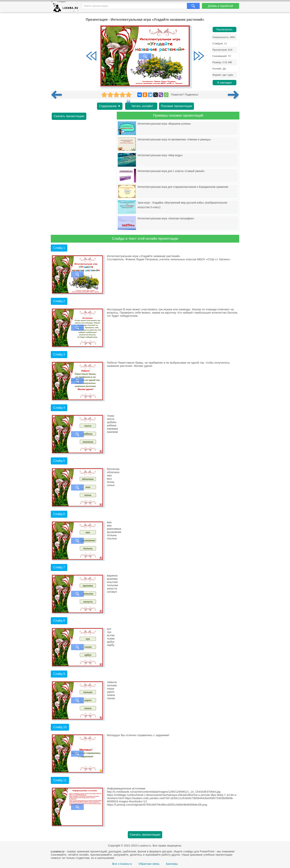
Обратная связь (149, 864)
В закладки (224, 83)
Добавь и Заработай (220, 6)
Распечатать (224, 29)
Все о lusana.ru (122, 864)
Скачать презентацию (69, 116)
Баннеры (172, 864)
